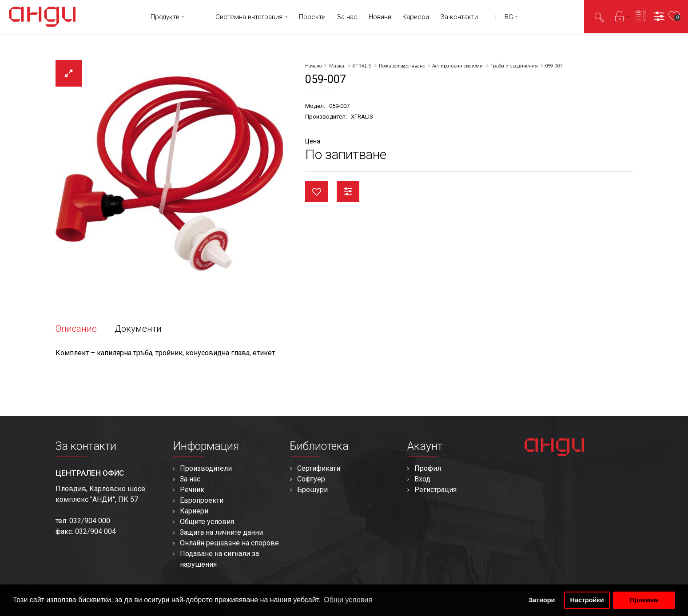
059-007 (554, 66)
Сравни (348, 191)
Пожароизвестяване (402, 66)
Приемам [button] (644, 600)
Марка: (337, 66)
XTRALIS (362, 66)
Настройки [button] (587, 600)
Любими (316, 191)
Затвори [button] (542, 600)
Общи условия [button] (348, 600)
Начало (313, 66)
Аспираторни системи (457, 66)
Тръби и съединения (514, 66)
